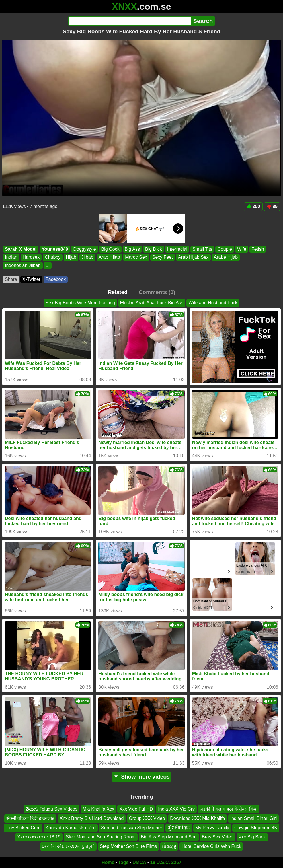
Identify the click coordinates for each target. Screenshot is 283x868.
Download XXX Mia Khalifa (197, 819)
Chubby (53, 257)
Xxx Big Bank (252, 837)
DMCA (139, 862)
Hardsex (31, 257)
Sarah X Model (21, 249)
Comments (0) (157, 292)
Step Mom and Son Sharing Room (101, 837)
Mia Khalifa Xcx (98, 809)
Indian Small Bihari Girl (254, 819)
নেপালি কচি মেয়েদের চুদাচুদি (68, 846)
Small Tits (202, 249)
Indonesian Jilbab (23, 265)
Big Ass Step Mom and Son (169, 837)
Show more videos (141, 777)
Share (11, 279)
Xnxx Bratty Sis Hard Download (92, 819)
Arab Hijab (109, 257)
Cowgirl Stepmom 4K (256, 828)
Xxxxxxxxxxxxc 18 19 (39, 837)
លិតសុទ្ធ (169, 846)
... (48, 265)
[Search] (130, 21)
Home (108, 862)
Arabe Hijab (226, 257)
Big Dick (154, 249)
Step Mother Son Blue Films (128, 846)
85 (272, 206)
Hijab (71, 257)
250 (253, 206)
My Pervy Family (212, 828)
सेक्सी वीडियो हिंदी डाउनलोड (30, 819)
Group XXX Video (147, 819)
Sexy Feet (163, 257)
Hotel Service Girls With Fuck (211, 846)
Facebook (56, 279)
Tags (123, 862)
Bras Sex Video (218, 837)
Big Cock (110, 249)
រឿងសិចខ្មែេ (179, 828)
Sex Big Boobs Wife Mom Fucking (80, 303)
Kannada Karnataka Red (71, 828)
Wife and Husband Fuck (213, 303)
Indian (11, 257)
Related (118, 292)
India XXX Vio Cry (176, 809)
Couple (225, 249)
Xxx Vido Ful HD (136, 809)
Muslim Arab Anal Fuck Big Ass (152, 303)
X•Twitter (31, 279)
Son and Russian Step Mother (131, 828)
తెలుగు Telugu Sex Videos (51, 809)
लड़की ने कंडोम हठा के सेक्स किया (229, 809)
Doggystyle (84, 249)
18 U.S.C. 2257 (166, 862)
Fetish (258, 249)
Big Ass (132, 249)
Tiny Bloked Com (23, 828)
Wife (242, 249)
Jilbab (87, 257)
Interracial (177, 249)
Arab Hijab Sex (193, 257)
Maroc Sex (136, 257)
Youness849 (55, 249)
